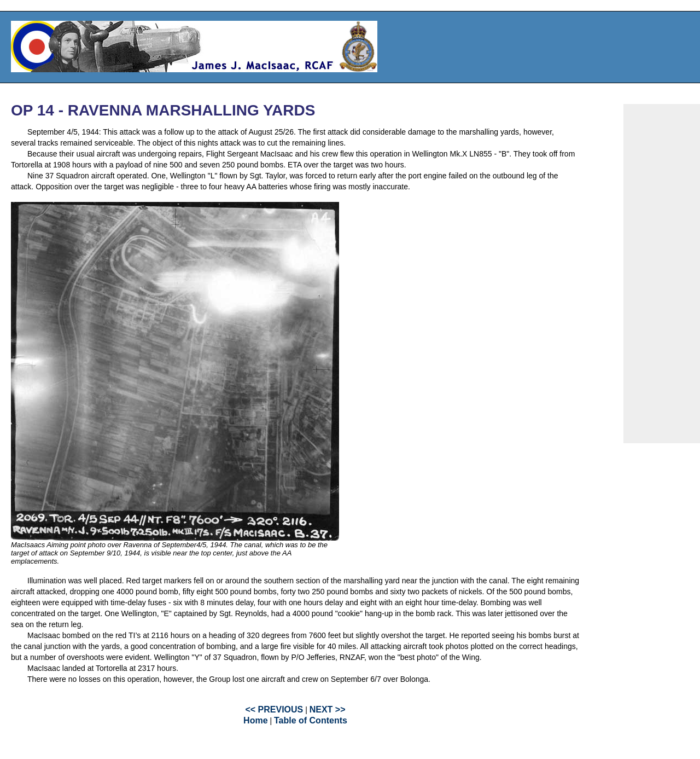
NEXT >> (328, 709)
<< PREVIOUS (274, 709)
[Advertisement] (662, 274)
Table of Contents (311, 720)
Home (255, 720)
